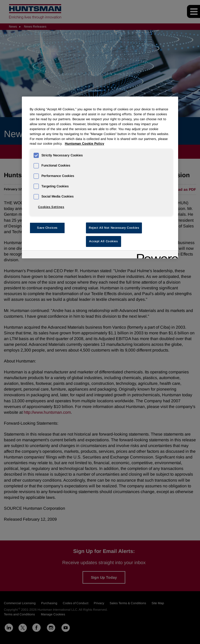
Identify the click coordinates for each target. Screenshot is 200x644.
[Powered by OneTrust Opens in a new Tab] (156, 255)
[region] (100, 177)
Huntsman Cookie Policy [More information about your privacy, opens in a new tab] (85, 144)
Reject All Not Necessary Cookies (114, 228)
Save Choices (47, 228)
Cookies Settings (51, 207)
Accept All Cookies (103, 241)
